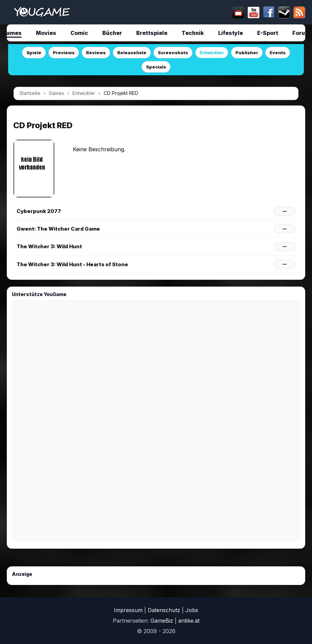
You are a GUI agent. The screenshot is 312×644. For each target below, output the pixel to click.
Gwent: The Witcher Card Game (58, 229)
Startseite (30, 93)
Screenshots (173, 53)
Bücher (112, 33)
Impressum (128, 610)
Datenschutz (164, 610)
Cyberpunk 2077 (39, 211)
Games (56, 93)
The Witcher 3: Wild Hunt (49, 246)
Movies (46, 33)
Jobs (192, 610)
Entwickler (212, 53)
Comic (79, 33)
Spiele (34, 53)
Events (278, 53)
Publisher (247, 53)
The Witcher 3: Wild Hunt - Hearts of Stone (72, 264)
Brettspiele (152, 33)
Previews (64, 53)
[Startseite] (42, 12)
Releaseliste (132, 53)
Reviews (96, 53)
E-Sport (268, 33)
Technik (193, 33)
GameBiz (162, 621)
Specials (156, 67)
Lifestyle (231, 33)
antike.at (189, 621)
